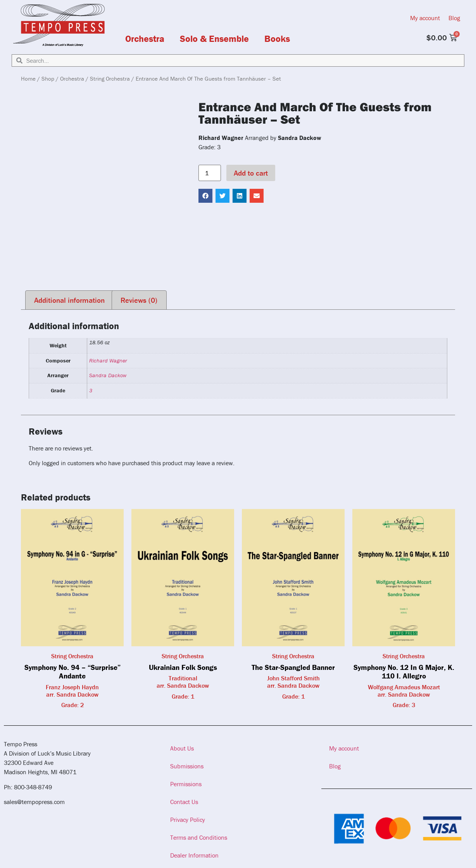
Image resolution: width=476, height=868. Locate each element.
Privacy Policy (188, 820)
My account (425, 18)
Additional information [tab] (69, 300)
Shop (48, 79)
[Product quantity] (210, 173)
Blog (454, 18)
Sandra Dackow (108, 375)
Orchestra (145, 39)
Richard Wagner (108, 361)
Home (28, 79)
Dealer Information (194, 855)
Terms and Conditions (199, 837)
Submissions (187, 766)
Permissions (186, 784)
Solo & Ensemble (214, 39)
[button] (205, 196)
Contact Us (184, 802)
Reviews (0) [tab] (139, 300)
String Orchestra (110, 79)
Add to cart (251, 173)
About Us (182, 748)
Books (277, 39)
